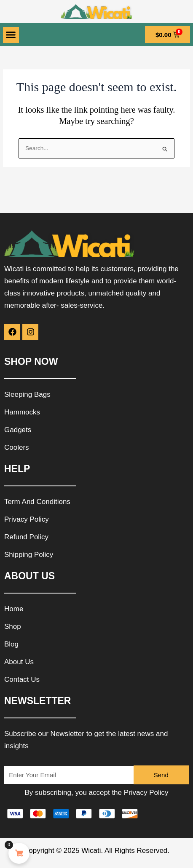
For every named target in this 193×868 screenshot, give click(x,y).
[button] (11, 35)
